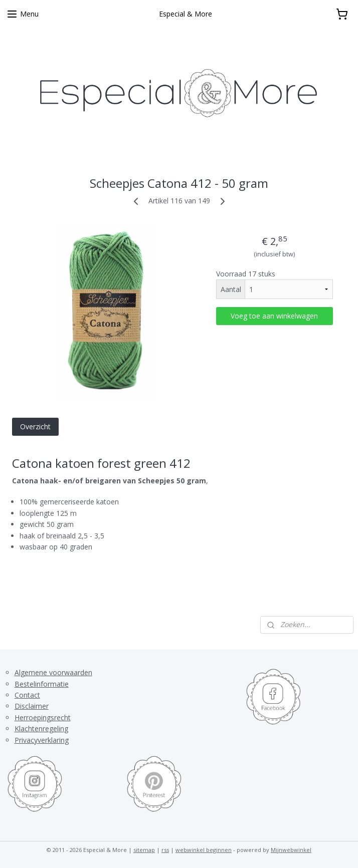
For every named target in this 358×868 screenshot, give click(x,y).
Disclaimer (32, 706)
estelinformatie (44, 684)
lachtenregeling (44, 729)
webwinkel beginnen (204, 850)
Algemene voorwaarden (53, 672)
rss (165, 850)
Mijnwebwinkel (291, 850)
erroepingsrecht (45, 717)
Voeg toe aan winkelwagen (274, 316)
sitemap (144, 850)
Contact (27, 695)
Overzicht (35, 426)
